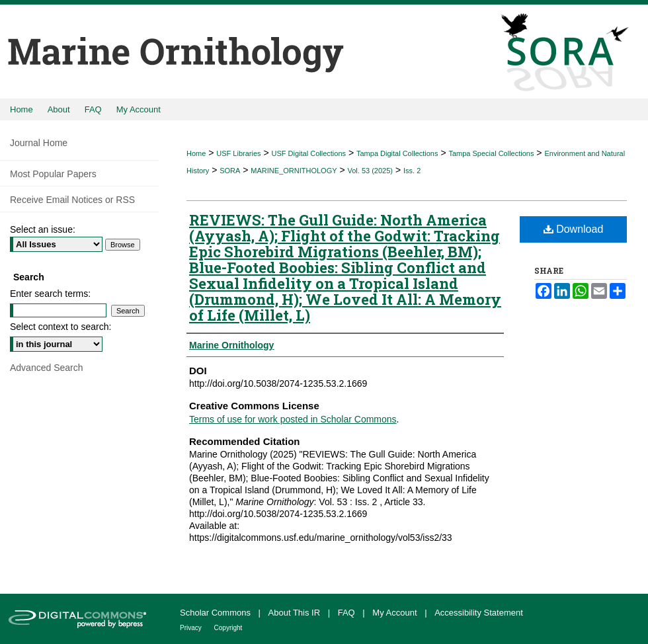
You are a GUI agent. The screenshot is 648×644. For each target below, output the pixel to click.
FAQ (348, 613)
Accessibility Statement (479, 613)
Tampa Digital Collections (397, 153)
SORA (230, 171)
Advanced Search (47, 368)
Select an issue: (43, 229)
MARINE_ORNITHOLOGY (294, 171)
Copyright (228, 628)
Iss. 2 (412, 171)
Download (574, 229)
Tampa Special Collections (491, 153)
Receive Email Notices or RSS (72, 200)
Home (196, 153)
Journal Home (39, 143)
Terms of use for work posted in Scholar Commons (293, 419)
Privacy (192, 628)
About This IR (296, 613)
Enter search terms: (50, 294)
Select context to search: (61, 327)
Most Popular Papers (53, 174)
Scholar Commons (217, 613)
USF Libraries (238, 153)
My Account (396, 613)
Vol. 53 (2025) (371, 171)
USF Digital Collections (309, 153)
